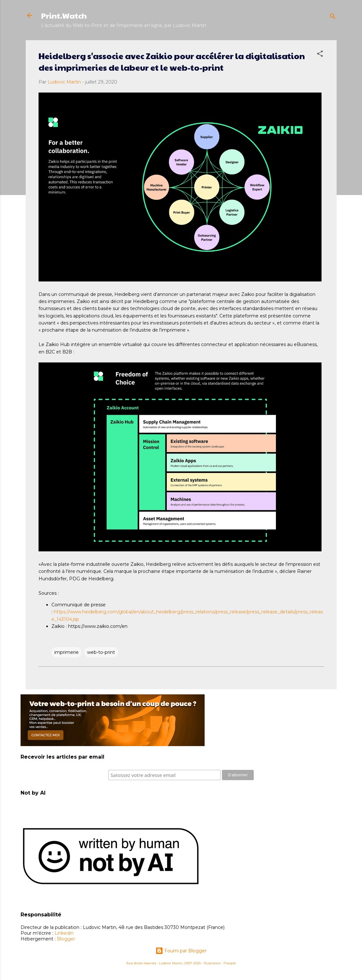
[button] (320, 55)
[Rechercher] (333, 18)
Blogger (66, 939)
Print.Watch (64, 15)
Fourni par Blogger (181, 951)
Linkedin (64, 933)
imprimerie (66, 652)
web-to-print (101, 652)
